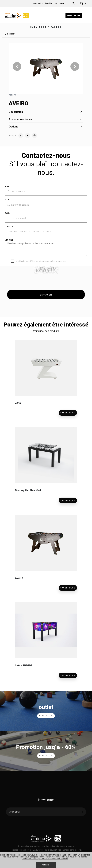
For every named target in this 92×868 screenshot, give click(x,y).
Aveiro (19, 578)
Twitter (28, 136)
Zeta (18, 403)
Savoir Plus (68, 413)
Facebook (21, 136)
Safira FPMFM (23, 666)
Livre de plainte (67, 846)
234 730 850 (59, 4)
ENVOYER (46, 295)
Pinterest (34, 136)
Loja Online (74, 15)
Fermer (46, 865)
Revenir (11, 34)
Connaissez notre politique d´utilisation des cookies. (45, 859)
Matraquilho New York (28, 490)
